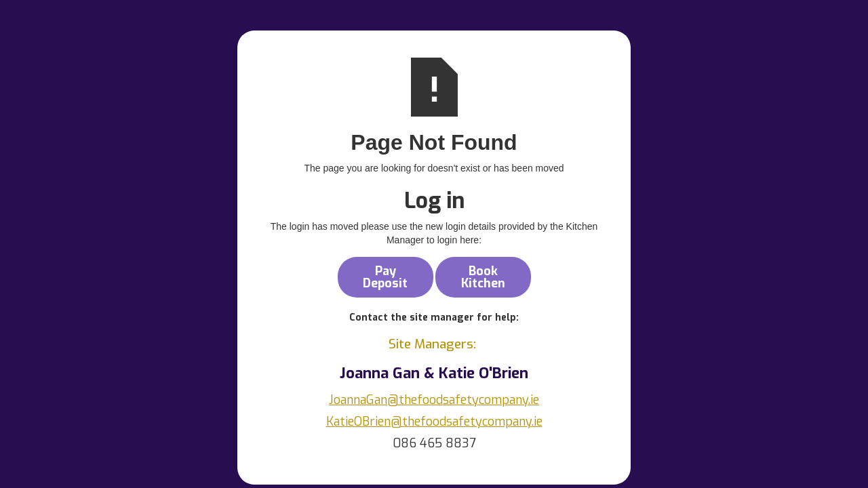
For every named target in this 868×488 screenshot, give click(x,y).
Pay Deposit (385, 277)
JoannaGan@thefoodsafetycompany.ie (434, 400)
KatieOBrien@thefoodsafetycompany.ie (434, 422)
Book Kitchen (483, 277)
